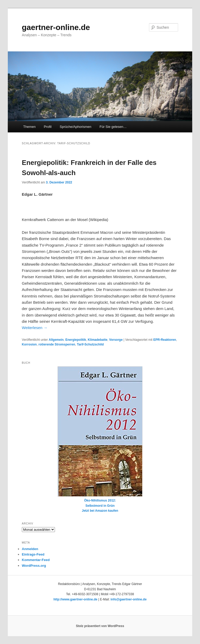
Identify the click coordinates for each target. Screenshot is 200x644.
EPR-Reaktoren (165, 340)
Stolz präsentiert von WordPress (100, 626)
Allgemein (56, 340)
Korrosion (29, 344)
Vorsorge (116, 340)
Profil (48, 127)
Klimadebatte (98, 340)
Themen (29, 127)
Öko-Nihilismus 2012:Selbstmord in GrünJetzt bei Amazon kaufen (100, 440)
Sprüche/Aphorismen (75, 127)
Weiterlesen (35, 328)
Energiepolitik (76, 340)
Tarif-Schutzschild (90, 344)
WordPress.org (34, 566)
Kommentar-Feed (36, 560)
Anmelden (30, 549)
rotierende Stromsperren (57, 344)
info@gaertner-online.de (128, 599)
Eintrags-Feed (33, 554)
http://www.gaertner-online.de (75, 599)
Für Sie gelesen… (113, 127)
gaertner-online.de (56, 27)
